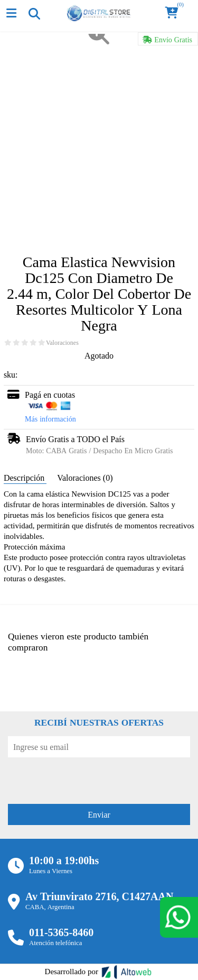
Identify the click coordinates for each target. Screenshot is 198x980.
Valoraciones (62, 343)
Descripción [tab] (25, 478)
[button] (175, 13)
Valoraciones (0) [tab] (85, 478)
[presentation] (88, 778)
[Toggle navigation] (34, 13)
